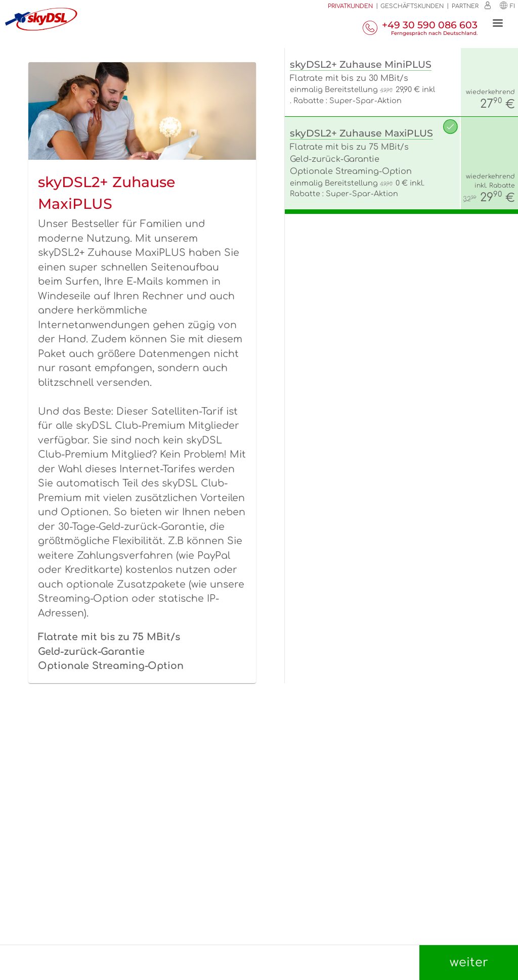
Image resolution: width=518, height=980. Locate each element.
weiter (469, 963)
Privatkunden (350, 6)
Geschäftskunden (412, 6)
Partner (465, 6)
